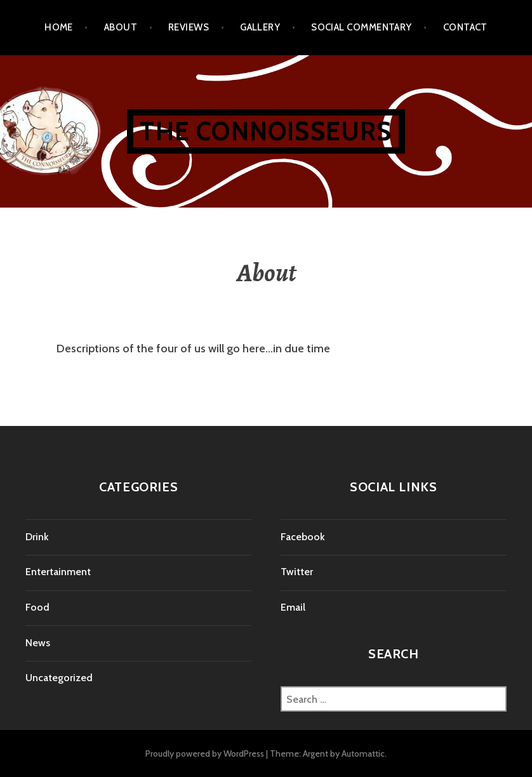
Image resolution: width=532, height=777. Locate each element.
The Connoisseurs (266, 131)
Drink (37, 537)
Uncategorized (59, 678)
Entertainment (58, 572)
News (38, 643)
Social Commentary (362, 27)
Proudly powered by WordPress (205, 754)
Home (59, 27)
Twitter (297, 572)
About (121, 27)
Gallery (260, 27)
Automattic (363, 754)
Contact (465, 27)
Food (37, 607)
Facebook (303, 537)
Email (293, 607)
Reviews (189, 27)
